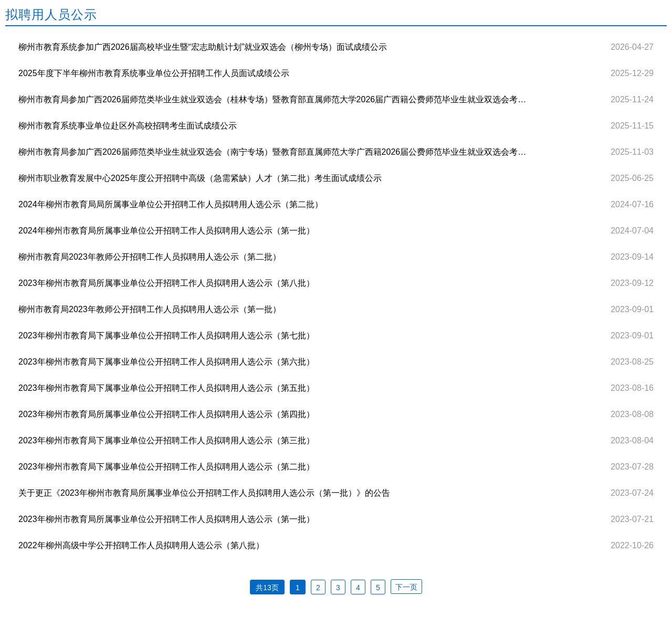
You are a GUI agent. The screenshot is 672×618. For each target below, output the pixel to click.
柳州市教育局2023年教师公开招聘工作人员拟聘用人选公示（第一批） (150, 309)
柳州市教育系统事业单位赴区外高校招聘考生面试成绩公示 (128, 126)
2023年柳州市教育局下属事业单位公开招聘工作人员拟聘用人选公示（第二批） (166, 467)
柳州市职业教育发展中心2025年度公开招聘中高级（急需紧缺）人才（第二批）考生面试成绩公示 (200, 178)
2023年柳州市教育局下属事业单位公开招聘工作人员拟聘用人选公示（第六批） (166, 362)
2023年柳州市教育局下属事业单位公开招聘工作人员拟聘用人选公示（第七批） (166, 335)
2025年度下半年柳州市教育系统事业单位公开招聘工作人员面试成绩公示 (154, 73)
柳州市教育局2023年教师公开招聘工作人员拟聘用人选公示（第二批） (150, 257)
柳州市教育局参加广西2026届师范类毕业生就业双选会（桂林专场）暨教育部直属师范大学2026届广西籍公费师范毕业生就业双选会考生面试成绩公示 (272, 99)
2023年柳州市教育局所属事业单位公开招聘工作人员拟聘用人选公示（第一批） (166, 519)
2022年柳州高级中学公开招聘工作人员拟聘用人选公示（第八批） (141, 545)
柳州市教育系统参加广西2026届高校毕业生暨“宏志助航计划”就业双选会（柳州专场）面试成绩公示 (203, 47)
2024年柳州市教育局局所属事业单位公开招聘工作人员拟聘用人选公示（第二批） (171, 204)
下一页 (406, 587)
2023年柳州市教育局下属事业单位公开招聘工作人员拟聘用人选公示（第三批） (166, 440)
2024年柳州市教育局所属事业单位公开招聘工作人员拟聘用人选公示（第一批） (166, 231)
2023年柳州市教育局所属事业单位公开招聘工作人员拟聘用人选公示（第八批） (166, 283)
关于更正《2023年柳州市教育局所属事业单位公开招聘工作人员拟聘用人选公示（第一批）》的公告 (204, 493)
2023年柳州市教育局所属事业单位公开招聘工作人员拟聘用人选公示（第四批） (166, 414)
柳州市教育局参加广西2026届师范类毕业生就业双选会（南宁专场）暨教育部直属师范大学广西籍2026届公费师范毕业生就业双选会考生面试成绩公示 (272, 152)
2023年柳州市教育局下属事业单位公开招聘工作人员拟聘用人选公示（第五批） (166, 388)
